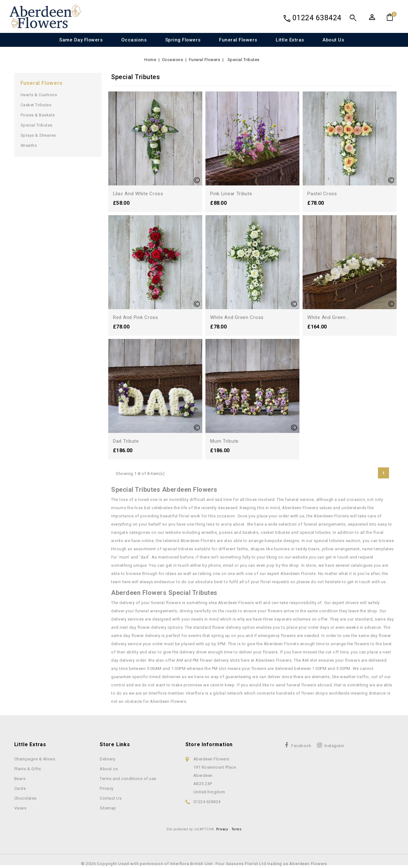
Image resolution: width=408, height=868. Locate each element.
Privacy (107, 788)
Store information (209, 744)
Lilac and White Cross (140, 194)
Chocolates (25, 798)
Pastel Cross (323, 194)
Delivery (107, 759)
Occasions (134, 40)
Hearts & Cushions (39, 95)
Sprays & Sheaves (38, 135)
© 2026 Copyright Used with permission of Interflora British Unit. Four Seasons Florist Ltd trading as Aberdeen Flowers (204, 864)
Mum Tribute (225, 441)
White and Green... (329, 317)
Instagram (334, 746)
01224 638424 (317, 18)
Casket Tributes (36, 105)
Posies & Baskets (38, 115)
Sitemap (108, 808)
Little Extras (290, 40)
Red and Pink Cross (137, 317)
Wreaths (29, 145)
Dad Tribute (127, 441)
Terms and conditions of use (128, 779)
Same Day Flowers (81, 40)
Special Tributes (37, 125)
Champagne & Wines (35, 759)
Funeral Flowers (238, 40)
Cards (20, 788)
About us (333, 40)
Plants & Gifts (28, 769)
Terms (237, 829)
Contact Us (111, 798)
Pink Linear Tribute (233, 194)
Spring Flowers (183, 40)
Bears (20, 779)
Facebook (301, 746)
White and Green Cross (238, 317)
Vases (20, 808)
